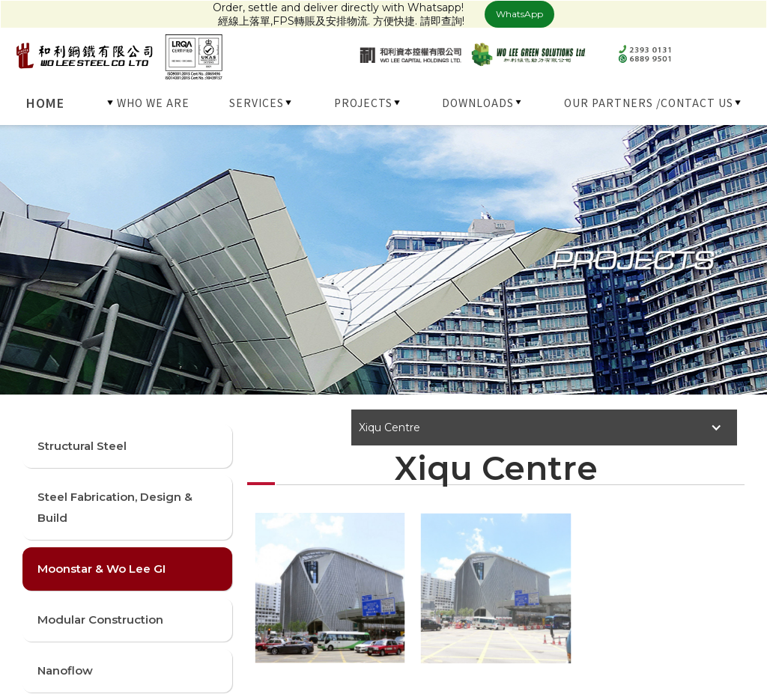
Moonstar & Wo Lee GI (101, 569)
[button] (149, 103)
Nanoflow (65, 670)
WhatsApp (519, 14)
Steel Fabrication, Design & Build (115, 507)
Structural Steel (82, 446)
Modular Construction (100, 620)
